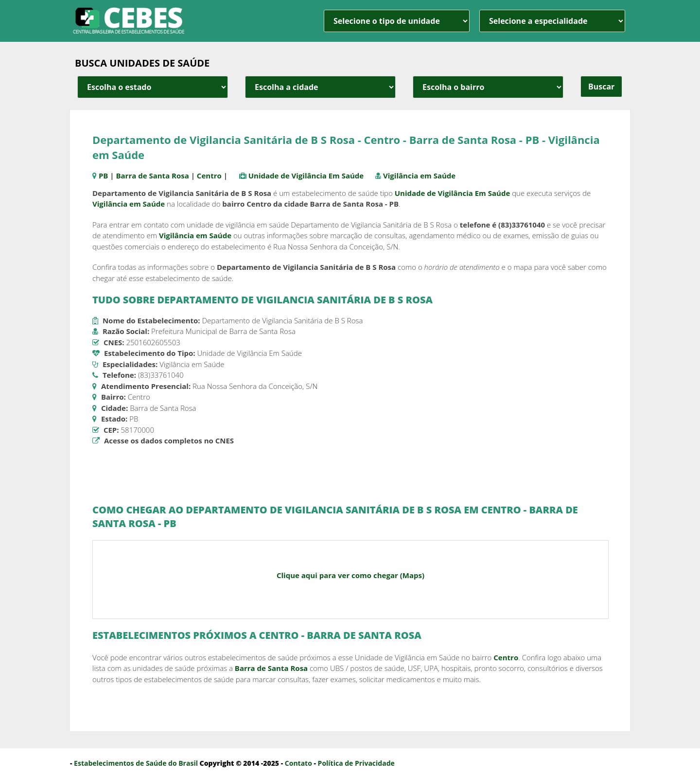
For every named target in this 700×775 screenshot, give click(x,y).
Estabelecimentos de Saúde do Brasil (136, 763)
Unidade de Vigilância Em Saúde (306, 176)
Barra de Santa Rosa (152, 176)
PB (104, 176)
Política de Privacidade (356, 763)
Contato (298, 763)
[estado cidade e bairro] (153, 87)
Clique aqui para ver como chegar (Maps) (350, 575)
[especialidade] (552, 21)
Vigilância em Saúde (419, 176)
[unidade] (397, 21)
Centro (209, 176)
